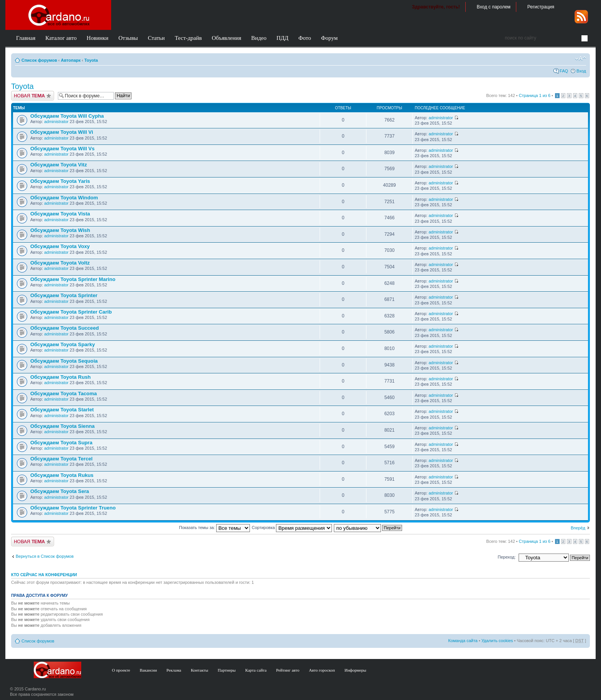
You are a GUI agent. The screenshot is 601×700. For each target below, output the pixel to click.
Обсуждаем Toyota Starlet (62, 410)
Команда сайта (463, 641)
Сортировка (292, 527)
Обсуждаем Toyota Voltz (60, 263)
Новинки (98, 38)
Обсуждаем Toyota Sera (60, 491)
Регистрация (541, 7)
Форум (329, 38)
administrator (56, 122)
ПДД (282, 38)
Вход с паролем (494, 7)
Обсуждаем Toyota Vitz (59, 165)
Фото (305, 38)
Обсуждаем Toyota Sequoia (64, 361)
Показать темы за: (214, 527)
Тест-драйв (188, 38)
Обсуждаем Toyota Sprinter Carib (71, 312)
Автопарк (71, 60)
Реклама (174, 670)
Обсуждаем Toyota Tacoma (63, 394)
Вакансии (149, 670)
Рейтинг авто (288, 670)
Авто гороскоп (322, 670)
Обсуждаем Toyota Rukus (62, 475)
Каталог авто (61, 38)
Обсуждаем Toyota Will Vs (62, 149)
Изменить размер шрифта (580, 59)
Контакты (200, 670)
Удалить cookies (497, 641)
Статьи (156, 38)
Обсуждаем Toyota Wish (60, 230)
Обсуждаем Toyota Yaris (60, 181)
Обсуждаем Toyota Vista (60, 214)
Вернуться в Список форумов (45, 556)
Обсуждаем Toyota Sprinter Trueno (73, 508)
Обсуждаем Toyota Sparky (63, 344)
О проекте (121, 670)
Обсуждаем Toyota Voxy (60, 246)
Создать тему (33, 96)
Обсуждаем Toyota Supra (61, 443)
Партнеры (227, 670)
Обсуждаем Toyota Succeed (65, 328)
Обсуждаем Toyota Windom (64, 198)
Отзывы (128, 38)
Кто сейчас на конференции (44, 575)
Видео (259, 38)
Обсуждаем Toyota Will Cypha (67, 116)
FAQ (564, 71)
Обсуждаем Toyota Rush (61, 377)
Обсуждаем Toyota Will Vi (62, 132)
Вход (581, 71)
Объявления (227, 38)
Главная (26, 38)
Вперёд (578, 528)
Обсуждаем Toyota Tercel (61, 459)
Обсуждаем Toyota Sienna (62, 426)
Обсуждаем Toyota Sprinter (64, 295)
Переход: (507, 557)
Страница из (535, 95)
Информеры (356, 670)
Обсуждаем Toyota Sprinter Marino (73, 279)
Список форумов (39, 60)
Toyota (91, 60)
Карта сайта (256, 670)
